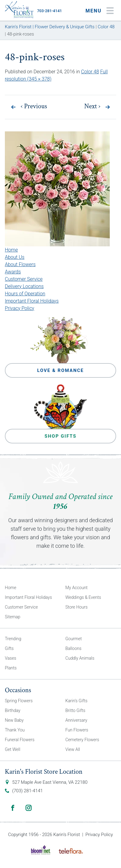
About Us (15, 257)
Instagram (29, 808)
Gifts (9, 648)
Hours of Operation (25, 294)
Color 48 (90, 72)
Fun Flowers (77, 730)
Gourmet (74, 639)
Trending (13, 639)
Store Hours (76, 607)
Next (92, 106)
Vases (10, 658)
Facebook (13, 808)
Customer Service (24, 279)
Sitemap (13, 617)
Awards (13, 272)
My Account (76, 588)
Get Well (13, 749)
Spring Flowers (19, 701)
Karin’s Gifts (76, 701)
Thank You (15, 730)
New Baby (14, 720)
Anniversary (76, 720)
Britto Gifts (75, 710)
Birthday (13, 710)
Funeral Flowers (20, 740)
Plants (11, 668)
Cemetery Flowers (82, 740)
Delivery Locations (24, 286)
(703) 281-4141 (28, 791)
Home (11, 250)
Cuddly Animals (80, 658)
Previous (34, 106)
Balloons (73, 648)
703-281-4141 (49, 11)
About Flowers (20, 264)
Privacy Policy (19, 308)
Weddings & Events (83, 597)
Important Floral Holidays (32, 301)
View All (73, 749)
